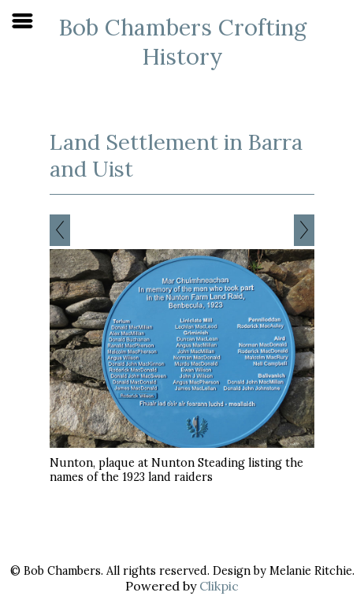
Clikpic (219, 586)
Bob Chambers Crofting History (182, 42)
